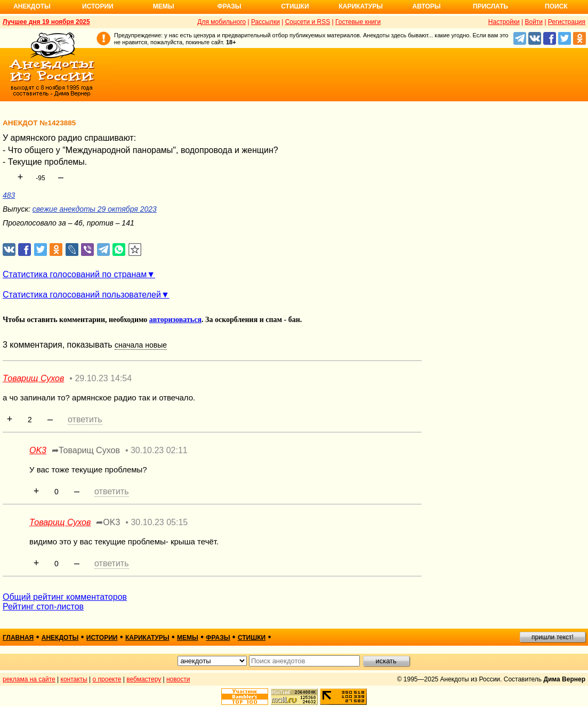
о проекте (107, 679)
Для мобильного (221, 22)
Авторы (427, 6)
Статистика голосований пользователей (82, 295)
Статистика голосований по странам (75, 274)
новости (178, 679)
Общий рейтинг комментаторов (65, 597)
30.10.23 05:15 (159, 522)
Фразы (229, 6)
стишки (252, 638)
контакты (74, 679)
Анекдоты (32, 6)
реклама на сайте (29, 679)
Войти (534, 22)
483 (9, 195)
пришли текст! (553, 637)
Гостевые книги (358, 22)
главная (18, 638)
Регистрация (567, 22)
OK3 (38, 450)
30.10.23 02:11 (159, 450)
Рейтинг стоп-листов (43, 606)
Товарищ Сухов (33, 378)
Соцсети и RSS (308, 22)
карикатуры (147, 638)
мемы (188, 638)
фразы (218, 638)
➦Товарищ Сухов (86, 450)
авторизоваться (175, 320)
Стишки (295, 6)
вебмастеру (144, 679)
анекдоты (60, 638)
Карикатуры (361, 6)
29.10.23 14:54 (103, 378)
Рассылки (265, 22)
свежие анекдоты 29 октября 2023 (95, 209)
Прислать (490, 6)
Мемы (164, 6)
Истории (98, 6)
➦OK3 (108, 522)
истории (102, 638)
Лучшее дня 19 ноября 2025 (46, 22)
